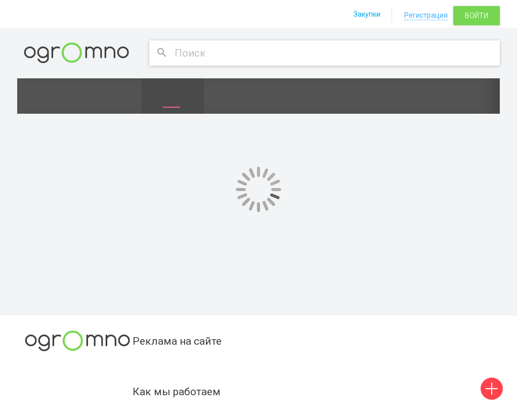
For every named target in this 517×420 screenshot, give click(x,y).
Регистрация (426, 15)
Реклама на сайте (177, 341)
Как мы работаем (177, 392)
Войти (477, 16)
